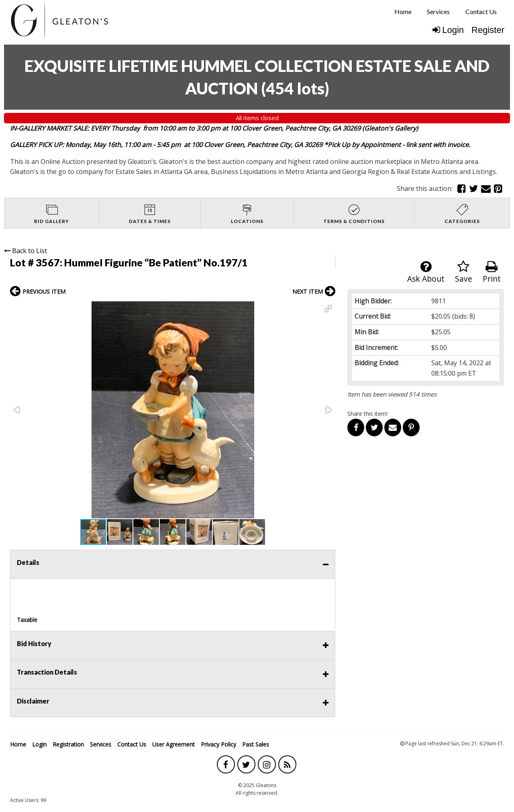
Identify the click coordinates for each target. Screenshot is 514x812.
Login (448, 30)
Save (464, 272)
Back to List (25, 251)
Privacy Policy (218, 744)
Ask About (426, 272)
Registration (68, 744)
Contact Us (481, 11)
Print (492, 272)
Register (488, 30)
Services (438, 11)
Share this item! (367, 414)
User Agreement (173, 744)
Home (403, 11)
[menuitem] (403, 12)
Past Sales (256, 744)
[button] (328, 309)
